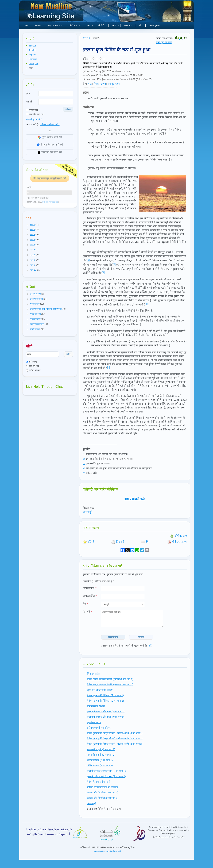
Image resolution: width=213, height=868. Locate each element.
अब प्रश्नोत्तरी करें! (135, 499)
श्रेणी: (85, 84)
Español (33, 55)
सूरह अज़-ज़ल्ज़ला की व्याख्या (100, 690)
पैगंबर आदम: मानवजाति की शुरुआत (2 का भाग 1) (110, 679)
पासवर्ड (29, 102)
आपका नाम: (90, 588)
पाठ (90, 84)
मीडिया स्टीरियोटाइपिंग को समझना (103, 787)
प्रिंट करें (117, 542)
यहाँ (150, 646)
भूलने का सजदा (94, 722)
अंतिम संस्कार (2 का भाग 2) (100, 766)
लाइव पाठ (128, 25)
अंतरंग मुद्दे (87, 512)
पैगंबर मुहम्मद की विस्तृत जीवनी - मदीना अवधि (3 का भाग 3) (115, 744)
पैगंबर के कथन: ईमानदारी (99, 782)
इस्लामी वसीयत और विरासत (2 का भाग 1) (106, 771)
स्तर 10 (86, 38)
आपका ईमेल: (90, 596)
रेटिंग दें (88, 542)
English (32, 46)
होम (26, 25)
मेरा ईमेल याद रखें (35, 114)
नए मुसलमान (52, 12)
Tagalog (33, 50)
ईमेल (28, 93)
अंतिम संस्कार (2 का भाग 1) (100, 760)
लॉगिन (68, 109)
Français (33, 59)
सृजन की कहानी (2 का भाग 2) (101, 755)
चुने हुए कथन (114, 84)
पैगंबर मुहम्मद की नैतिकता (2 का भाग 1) (105, 695)
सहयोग (38, 25)
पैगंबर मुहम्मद (100, 84)
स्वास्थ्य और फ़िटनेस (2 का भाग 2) (103, 798)
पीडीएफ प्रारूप (177, 542)
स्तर (90, 25)
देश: (86, 604)
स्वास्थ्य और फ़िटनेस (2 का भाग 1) (103, 793)
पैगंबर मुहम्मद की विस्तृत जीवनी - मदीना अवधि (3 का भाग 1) (115, 733)
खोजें (115, 25)
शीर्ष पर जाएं (178, 536)
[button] (28, 225)
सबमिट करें (113, 637)
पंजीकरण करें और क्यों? (50, 125)
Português (34, 64)
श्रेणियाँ (103, 25)
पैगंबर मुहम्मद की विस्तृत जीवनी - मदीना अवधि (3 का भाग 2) (115, 739)
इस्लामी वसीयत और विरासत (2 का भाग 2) (106, 776)
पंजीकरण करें (75, 25)
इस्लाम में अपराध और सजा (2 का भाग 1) (106, 712)
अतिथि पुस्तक (155, 25)
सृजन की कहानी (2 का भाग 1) (101, 749)
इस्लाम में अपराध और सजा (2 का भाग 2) (106, 717)
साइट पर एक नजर (55, 25)
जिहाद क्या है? (94, 674)
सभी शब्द (31, 362)
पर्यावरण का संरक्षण (96, 706)
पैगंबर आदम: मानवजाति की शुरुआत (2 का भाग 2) (110, 685)
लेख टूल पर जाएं (164, 42)
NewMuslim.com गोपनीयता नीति (108, 851)
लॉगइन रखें (32, 110)
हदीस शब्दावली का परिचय (99, 728)
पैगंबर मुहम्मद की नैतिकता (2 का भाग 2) (105, 701)
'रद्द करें (141, 637)
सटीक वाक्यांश (34, 370)
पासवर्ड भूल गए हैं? (34, 119)
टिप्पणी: (88, 612)
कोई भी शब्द (33, 366)
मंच (141, 25)
